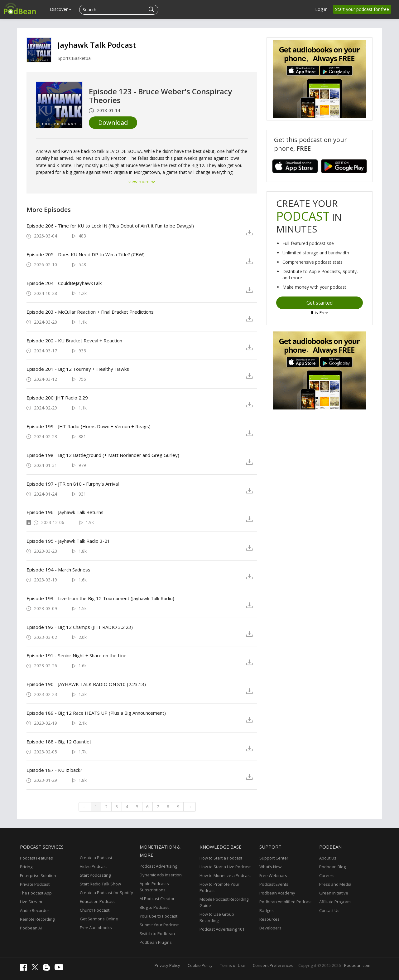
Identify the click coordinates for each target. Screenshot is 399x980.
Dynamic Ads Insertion (161, 875)
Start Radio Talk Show (100, 884)
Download (113, 122)
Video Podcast (93, 866)
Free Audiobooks (96, 928)
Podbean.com (357, 965)
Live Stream (31, 902)
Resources (269, 919)
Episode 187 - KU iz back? (54, 770)
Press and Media (335, 884)
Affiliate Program (335, 902)
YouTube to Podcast (159, 916)
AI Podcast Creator (157, 899)
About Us (328, 858)
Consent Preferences (273, 965)
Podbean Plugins (156, 942)
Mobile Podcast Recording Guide (224, 902)
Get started (320, 303)
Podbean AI (31, 928)
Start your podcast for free (362, 9)
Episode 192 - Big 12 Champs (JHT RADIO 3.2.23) (80, 627)
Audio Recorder (35, 910)
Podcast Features (36, 858)
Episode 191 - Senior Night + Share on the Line (77, 655)
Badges (267, 910)
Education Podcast (97, 901)
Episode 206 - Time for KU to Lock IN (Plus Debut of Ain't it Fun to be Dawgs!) (110, 226)
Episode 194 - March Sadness (58, 570)
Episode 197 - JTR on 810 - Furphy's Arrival (73, 484)
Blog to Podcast (154, 907)
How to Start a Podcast (221, 858)
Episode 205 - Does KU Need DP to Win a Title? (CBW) (86, 254)
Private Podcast (35, 884)
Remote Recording (37, 919)
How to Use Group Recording (217, 917)
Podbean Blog (332, 867)
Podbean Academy (277, 893)
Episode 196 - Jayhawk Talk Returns (65, 512)
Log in (321, 9)
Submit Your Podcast (159, 925)
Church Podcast (95, 910)
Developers (270, 928)
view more (142, 181)
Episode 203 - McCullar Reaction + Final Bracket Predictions (90, 312)
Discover (61, 9)
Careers (327, 875)
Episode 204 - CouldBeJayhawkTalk (64, 283)
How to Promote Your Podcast (219, 887)
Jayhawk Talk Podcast (97, 45)
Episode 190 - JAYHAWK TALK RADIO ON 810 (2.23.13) (86, 684)
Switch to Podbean (157, 933)
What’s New (270, 867)
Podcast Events (274, 884)
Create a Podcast (96, 858)
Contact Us (329, 910)
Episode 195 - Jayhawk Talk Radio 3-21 (68, 541)
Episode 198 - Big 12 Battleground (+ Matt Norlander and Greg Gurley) (103, 455)
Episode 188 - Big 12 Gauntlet (59, 742)
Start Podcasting (95, 875)
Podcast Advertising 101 (222, 929)
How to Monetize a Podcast (225, 875)
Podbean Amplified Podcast (286, 902)
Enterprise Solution (38, 875)
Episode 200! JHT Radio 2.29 (57, 398)
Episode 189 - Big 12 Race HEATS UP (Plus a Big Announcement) (96, 713)
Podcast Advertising (158, 866)
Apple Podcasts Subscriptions (154, 887)
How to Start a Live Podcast (225, 867)
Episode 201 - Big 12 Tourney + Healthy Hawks (78, 369)
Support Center (274, 858)
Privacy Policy (167, 965)
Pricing (26, 867)
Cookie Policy (200, 965)
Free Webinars (273, 875)
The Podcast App (36, 893)
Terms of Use (233, 965)
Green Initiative (334, 893)
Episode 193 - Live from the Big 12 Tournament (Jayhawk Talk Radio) (100, 598)
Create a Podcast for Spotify (106, 893)
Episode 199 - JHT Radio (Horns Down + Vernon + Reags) (89, 426)
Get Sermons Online (99, 919)
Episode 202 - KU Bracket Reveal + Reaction (74, 341)
